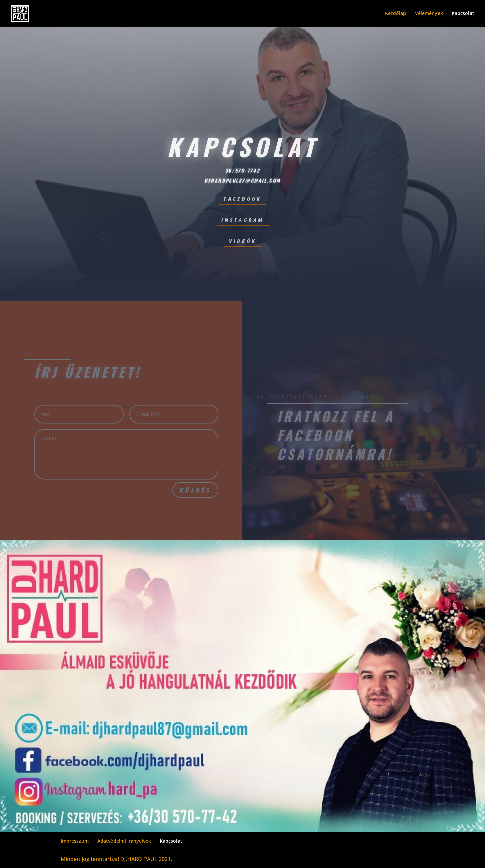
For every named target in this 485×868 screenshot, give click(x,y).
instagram (243, 220)
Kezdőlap (396, 14)
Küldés (195, 493)
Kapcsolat (463, 14)
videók (243, 241)
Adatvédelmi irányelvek (124, 841)
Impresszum (75, 841)
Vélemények (429, 14)
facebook (243, 199)
